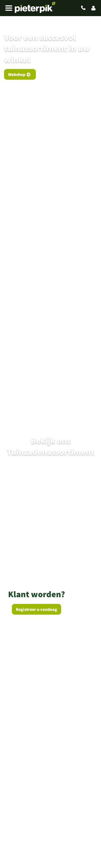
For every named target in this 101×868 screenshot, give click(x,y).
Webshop (17, 74)
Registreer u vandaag (36, 609)
